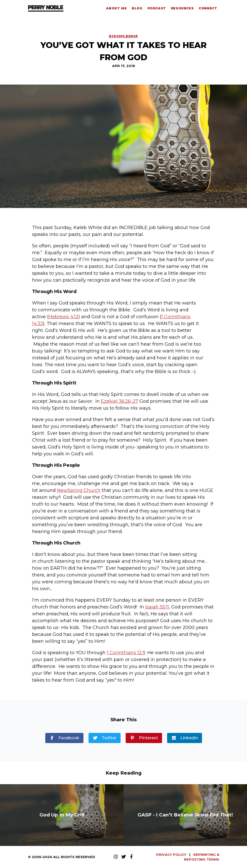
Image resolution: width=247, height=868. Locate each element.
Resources (182, 8)
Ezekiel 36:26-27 (120, 401)
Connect (208, 8)
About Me (116, 8)
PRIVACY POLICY (172, 855)
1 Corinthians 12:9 (126, 653)
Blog (137, 8)
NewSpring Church (79, 490)
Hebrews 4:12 (63, 317)
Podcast (157, 8)
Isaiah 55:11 (157, 607)
